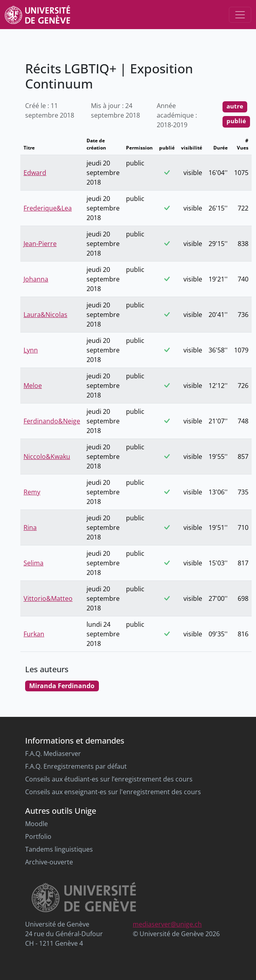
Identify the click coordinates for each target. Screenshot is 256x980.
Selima (33, 563)
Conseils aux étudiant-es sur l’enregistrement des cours (109, 779)
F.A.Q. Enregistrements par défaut (76, 766)
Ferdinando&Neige (52, 421)
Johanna (36, 279)
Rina (30, 527)
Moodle (36, 824)
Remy (32, 492)
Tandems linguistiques (59, 849)
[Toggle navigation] (240, 15)
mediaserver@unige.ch (167, 924)
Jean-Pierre (40, 244)
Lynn (31, 350)
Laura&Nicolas (45, 315)
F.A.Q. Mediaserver (53, 754)
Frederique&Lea (48, 208)
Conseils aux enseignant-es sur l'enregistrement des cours (113, 792)
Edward (35, 173)
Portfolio (38, 836)
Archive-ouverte (49, 862)
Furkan (34, 634)
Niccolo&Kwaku (47, 457)
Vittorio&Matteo (48, 598)
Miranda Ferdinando (62, 686)
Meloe (33, 386)
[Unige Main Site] (37, 15)
